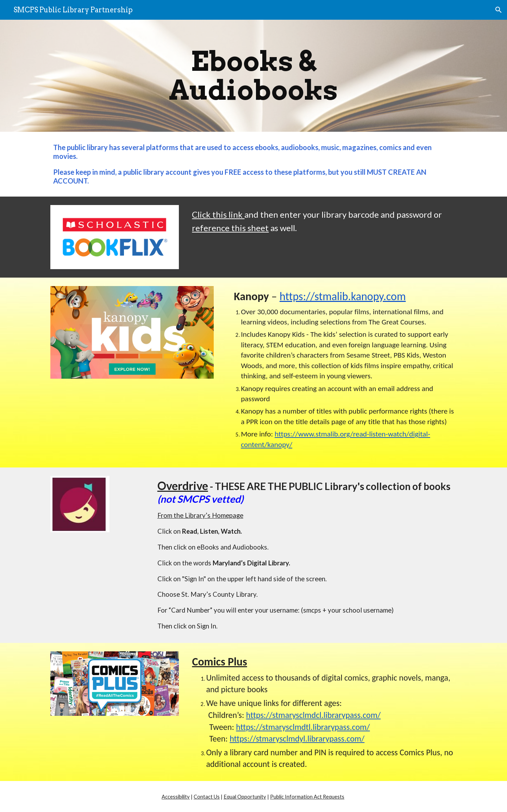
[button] (499, 10)
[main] (254, 76)
